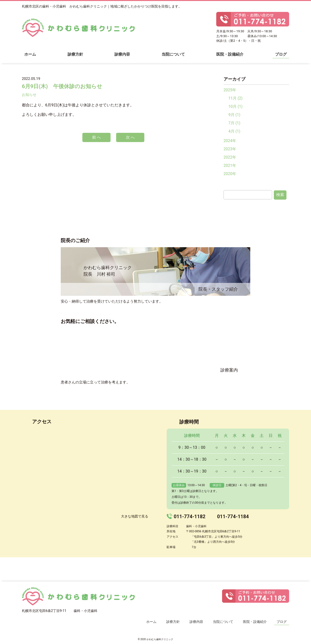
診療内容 (122, 54)
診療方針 (75, 54)
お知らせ (29, 95)
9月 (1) (234, 115)
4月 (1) (234, 131)
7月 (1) (234, 123)
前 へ (96, 137)
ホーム (30, 54)
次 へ (130, 137)
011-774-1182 (190, 517)
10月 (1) (235, 106)
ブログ (281, 54)
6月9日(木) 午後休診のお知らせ (62, 86)
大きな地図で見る (135, 516)
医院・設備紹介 (230, 54)
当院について (173, 54)
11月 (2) (235, 98)
